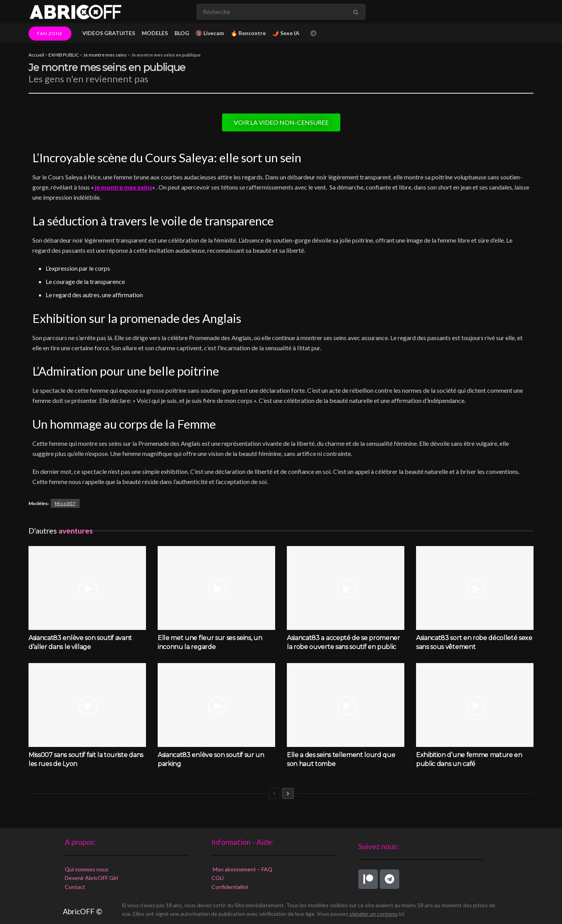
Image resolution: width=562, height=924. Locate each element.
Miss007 (65, 503)
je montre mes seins (124, 187)
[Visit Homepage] (75, 12)
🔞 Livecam (210, 33)
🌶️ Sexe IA (286, 33)
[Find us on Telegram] (313, 33)
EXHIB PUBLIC (64, 55)
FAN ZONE (50, 33)
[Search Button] (357, 12)
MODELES (155, 33)
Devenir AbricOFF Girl (91, 878)
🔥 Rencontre (248, 33)
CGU (218, 878)
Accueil (36, 55)
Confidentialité (230, 887)
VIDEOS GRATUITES (109, 33)
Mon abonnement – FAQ (242, 869)
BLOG (182, 33)
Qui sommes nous (87, 869)
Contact (75, 887)
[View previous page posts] (274, 793)
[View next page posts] (288, 793)
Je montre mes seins (105, 55)
